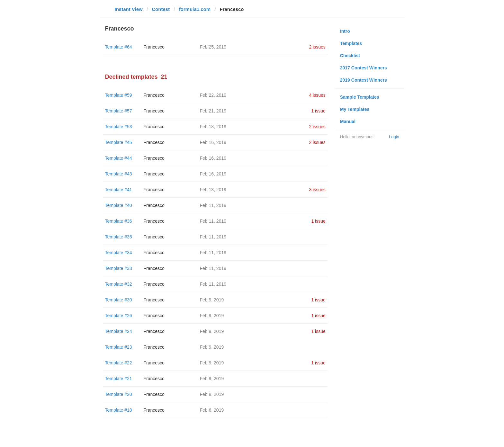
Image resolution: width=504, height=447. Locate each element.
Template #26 (119, 316)
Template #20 (119, 394)
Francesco (154, 47)
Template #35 (119, 237)
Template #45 (119, 142)
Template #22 (119, 363)
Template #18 (119, 410)
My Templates (355, 109)
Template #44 (119, 158)
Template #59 (119, 95)
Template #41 (119, 190)
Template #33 (119, 268)
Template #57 (119, 111)
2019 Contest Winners (364, 80)
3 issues (317, 190)
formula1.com (195, 9)
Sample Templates (360, 97)
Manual (348, 121)
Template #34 (119, 253)
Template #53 (119, 127)
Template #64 (119, 47)
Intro (345, 31)
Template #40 (119, 205)
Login (394, 137)
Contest (161, 9)
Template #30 (119, 300)
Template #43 (119, 174)
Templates (351, 43)
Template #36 (119, 221)
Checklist (350, 56)
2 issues (317, 47)
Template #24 (119, 331)
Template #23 (119, 347)
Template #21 (119, 379)
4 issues (317, 95)
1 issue (318, 111)
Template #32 (119, 284)
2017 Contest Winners (364, 68)
